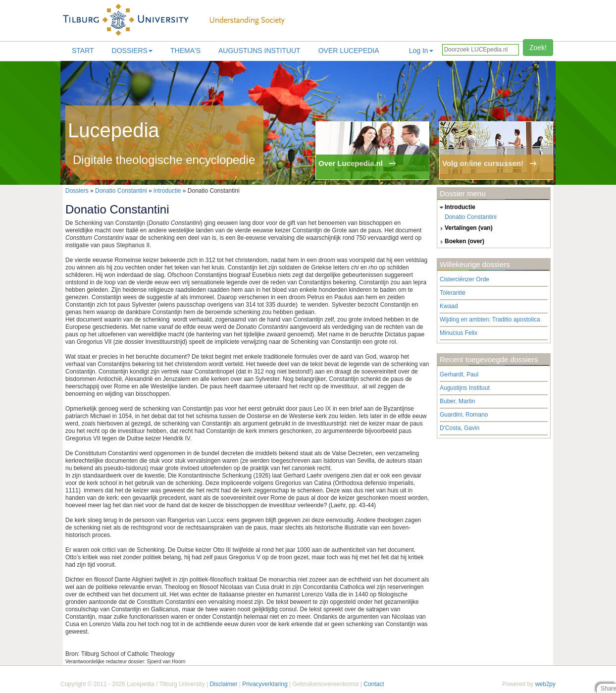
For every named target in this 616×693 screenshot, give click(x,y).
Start (83, 51)
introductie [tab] (456, 208)
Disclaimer (223, 684)
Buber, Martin (457, 401)
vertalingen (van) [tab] (465, 228)
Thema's (185, 51)
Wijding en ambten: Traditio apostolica (490, 320)
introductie (167, 191)
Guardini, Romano (464, 415)
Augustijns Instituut (259, 51)
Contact (374, 684)
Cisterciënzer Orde (464, 279)
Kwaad (449, 306)
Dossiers (132, 51)
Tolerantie (453, 293)
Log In (421, 51)
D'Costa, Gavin (460, 428)
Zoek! (538, 48)
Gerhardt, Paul (459, 374)
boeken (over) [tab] (461, 242)
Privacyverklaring (265, 684)
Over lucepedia (349, 51)
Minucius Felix (459, 333)
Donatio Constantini (121, 191)
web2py (545, 684)
